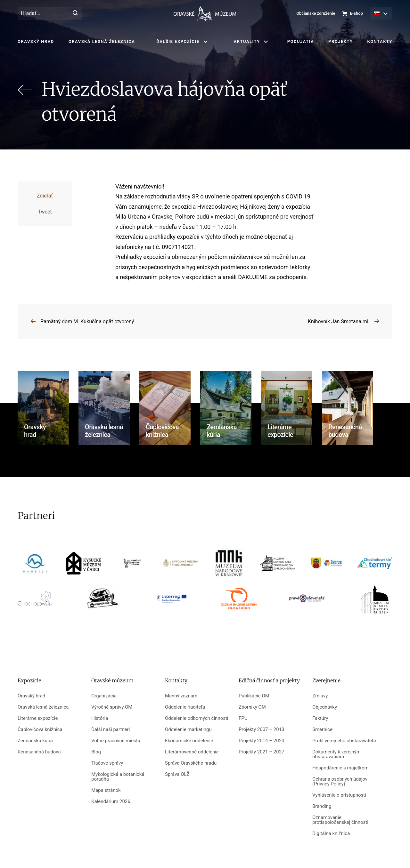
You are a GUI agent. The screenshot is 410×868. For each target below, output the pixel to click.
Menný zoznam (181, 696)
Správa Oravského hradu (191, 763)
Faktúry (320, 718)
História (100, 718)
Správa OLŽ (177, 774)
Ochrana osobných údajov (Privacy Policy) (340, 782)
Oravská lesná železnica (102, 41)
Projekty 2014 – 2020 (262, 741)
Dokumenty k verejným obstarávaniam (336, 754)
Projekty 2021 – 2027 (262, 752)
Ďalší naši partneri (111, 730)
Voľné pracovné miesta (116, 741)
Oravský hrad (36, 41)
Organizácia (104, 696)
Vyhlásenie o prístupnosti (339, 795)
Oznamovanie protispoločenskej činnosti (340, 820)
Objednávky (325, 707)
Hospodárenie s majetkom (340, 768)
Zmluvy (320, 696)
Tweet (45, 212)
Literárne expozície (38, 718)
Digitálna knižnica (331, 834)
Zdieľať (45, 196)
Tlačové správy (107, 763)
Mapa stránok (106, 790)
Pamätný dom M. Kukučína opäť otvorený (87, 321)
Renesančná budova (39, 752)
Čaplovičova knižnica (40, 730)
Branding (322, 806)
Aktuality (247, 41)
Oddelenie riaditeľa (185, 707)
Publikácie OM (254, 696)
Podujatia (301, 41)
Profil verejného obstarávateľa (344, 741)
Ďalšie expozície (178, 41)
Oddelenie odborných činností (197, 718)
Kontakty (380, 41)
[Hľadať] (75, 13)
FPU (243, 718)
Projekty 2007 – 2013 (262, 730)
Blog (96, 752)
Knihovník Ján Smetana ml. (339, 321)
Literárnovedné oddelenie (192, 752)
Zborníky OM (252, 707)
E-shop (356, 13)
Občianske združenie (316, 13)
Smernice (322, 730)
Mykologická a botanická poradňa (118, 777)
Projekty (340, 41)
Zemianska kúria (35, 741)
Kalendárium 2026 (111, 802)
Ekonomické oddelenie (189, 741)
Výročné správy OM (112, 707)
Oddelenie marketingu (188, 730)
